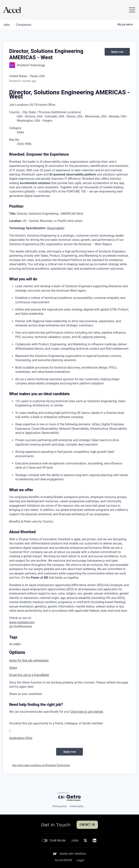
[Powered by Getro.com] (69, 797)
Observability (56, 228)
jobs (6, 25)
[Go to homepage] (12, 10)
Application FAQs (21, 738)
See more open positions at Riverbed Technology (41, 765)
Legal (80, 860)
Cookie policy (77, 806)
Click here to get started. (87, 712)
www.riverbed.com (22, 622)
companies (24, 25)
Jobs (75, 840)
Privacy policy (60, 806)
